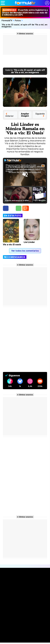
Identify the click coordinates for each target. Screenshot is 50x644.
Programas (25, 627)
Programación (25, 612)
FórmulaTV (7, 20)
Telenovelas (25, 635)
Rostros (25, 640)
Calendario (25, 594)
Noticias (25, 585)
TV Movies (25, 602)
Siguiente (40, 114)
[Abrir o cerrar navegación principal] (3, 3)
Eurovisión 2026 (25, 630)
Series (25, 590)
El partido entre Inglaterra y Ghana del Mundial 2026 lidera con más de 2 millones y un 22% (25, 12)
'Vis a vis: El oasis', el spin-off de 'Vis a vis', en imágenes (24, 26)
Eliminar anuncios (26, 34)
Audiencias (25, 607)
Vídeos (25, 617)
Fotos (18, 20)
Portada (25, 580)
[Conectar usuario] (47, 3)
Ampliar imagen (25, 115)
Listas (25, 598)
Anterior (9, 116)
